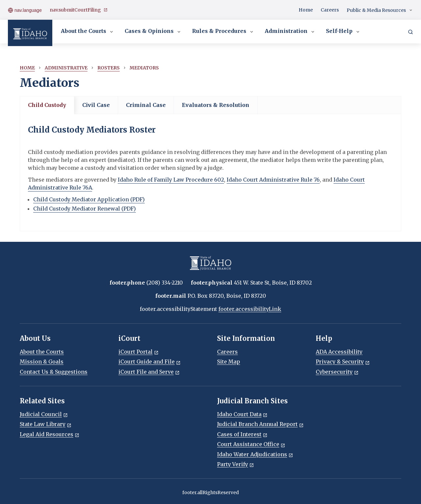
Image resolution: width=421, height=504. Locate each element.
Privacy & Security (343, 362)
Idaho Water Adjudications (255, 454)
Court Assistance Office (251, 444)
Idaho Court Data (242, 414)
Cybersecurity (337, 372)
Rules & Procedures (223, 32)
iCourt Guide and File (149, 362)
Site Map (229, 362)
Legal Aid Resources (50, 434)
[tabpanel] (210, 173)
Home (306, 10)
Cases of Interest (242, 434)
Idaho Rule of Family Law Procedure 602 (171, 180)
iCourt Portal (138, 352)
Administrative (66, 68)
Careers (330, 10)
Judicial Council (44, 414)
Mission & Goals (42, 362)
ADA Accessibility (339, 352)
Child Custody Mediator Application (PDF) (89, 199)
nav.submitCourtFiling (79, 10)
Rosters (109, 68)
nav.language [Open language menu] (25, 10)
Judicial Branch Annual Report (260, 424)
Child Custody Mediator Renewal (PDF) (85, 209)
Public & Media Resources (380, 10)
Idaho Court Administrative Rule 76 (273, 180)
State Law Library (46, 424)
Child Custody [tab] (47, 105)
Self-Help (343, 32)
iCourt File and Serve (149, 372)
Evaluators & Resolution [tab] (216, 105)
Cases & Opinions (153, 32)
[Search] (410, 32)
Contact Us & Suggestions (54, 372)
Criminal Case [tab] (146, 105)
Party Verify (235, 464)
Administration (290, 32)
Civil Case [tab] (96, 105)
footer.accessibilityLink (250, 309)
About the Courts (87, 32)
